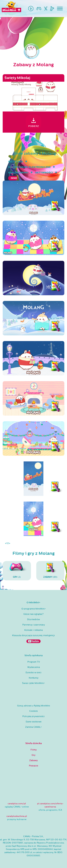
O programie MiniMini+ (34, 609)
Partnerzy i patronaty (34, 625)
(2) (17, 571)
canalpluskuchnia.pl (17, 816)
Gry (33, 755)
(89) (50, 571)
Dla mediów (33, 619)
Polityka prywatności (33, 716)
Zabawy (33, 760)
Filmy (34, 750)
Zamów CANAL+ (33, 727)
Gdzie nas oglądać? (33, 614)
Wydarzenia (34, 667)
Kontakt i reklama (33, 630)
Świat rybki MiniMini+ (33, 683)
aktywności (44, 173)
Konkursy (34, 678)
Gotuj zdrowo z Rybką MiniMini (34, 706)
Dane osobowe (34, 722)
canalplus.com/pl (17, 804)
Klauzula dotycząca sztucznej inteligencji (33, 635)
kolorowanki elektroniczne (29, 167)
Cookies (33, 711)
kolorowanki (18, 173)
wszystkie (16, 162)
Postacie (33, 766)
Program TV (34, 662)
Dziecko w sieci (33, 673)
